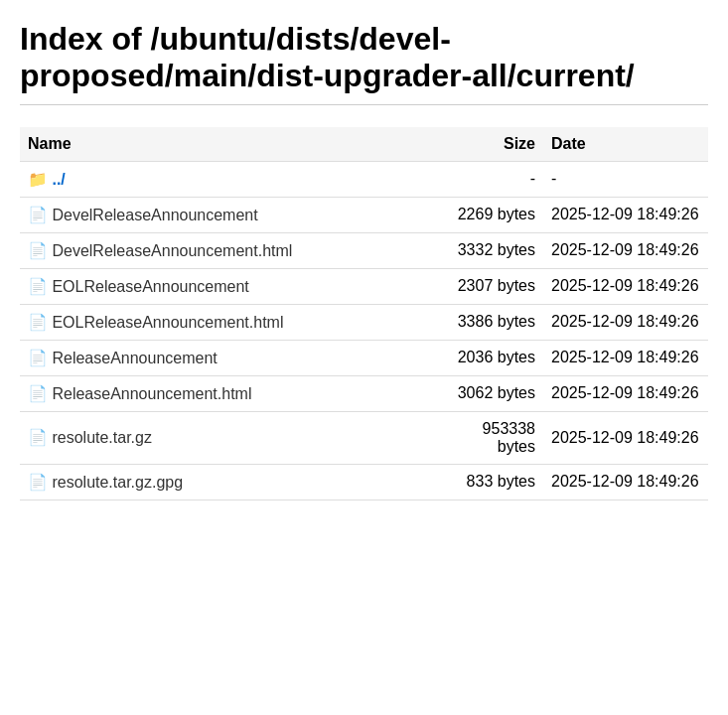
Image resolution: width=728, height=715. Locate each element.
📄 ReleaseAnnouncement (123, 358)
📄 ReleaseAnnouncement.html (140, 394)
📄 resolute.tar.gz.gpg (105, 482)
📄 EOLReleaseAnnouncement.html (155, 322)
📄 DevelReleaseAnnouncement (143, 215)
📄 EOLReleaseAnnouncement (139, 286)
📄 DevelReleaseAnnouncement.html (160, 251)
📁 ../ (47, 179)
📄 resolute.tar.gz (90, 437)
